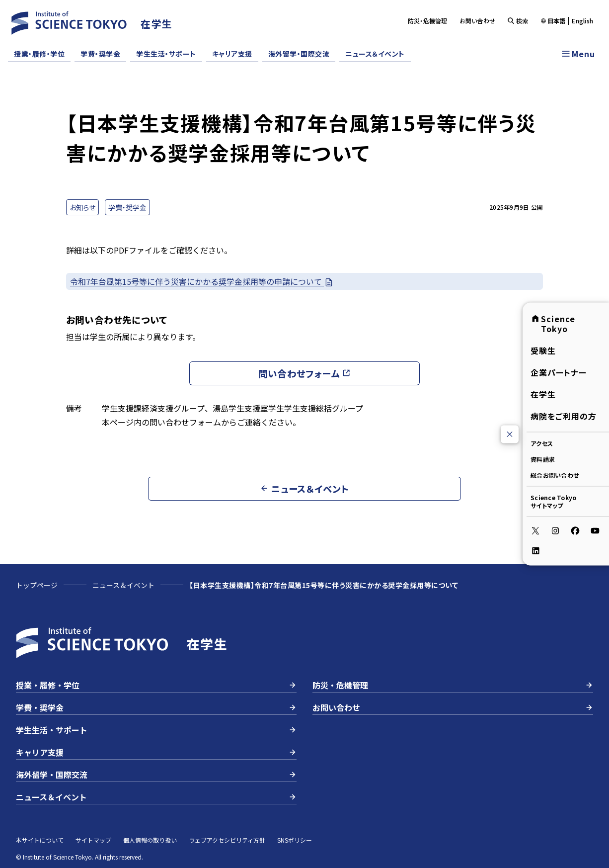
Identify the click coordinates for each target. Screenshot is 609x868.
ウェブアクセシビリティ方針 (227, 840)
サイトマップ (93, 840)
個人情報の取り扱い (150, 840)
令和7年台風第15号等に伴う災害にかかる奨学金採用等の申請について (202, 282)
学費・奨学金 (100, 54)
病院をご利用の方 (564, 416)
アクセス (542, 443)
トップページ (37, 585)
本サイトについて (40, 840)
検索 (518, 21)
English (582, 21)
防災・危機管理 (428, 21)
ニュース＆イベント (375, 54)
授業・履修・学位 (39, 54)
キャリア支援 (232, 54)
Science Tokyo (553, 324)
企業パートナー (559, 372)
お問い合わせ (478, 21)
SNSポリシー (295, 840)
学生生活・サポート (166, 54)
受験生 (543, 350)
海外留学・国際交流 (299, 54)
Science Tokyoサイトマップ (553, 501)
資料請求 (543, 459)
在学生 (543, 394)
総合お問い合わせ (555, 475)
